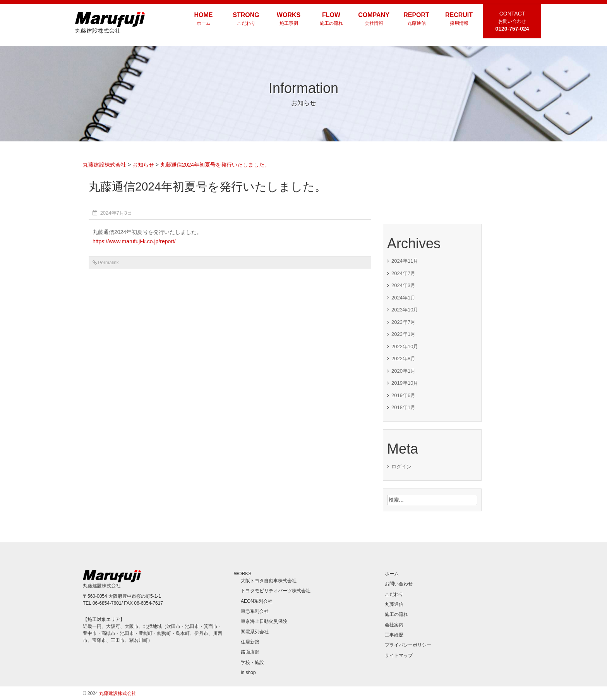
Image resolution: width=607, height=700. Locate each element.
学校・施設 (252, 662)
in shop (248, 672)
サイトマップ (399, 655)
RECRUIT (459, 19)
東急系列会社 (255, 611)
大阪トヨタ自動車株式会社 (269, 581)
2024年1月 (403, 298)
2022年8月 (403, 359)
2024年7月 (403, 273)
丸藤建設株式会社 (118, 693)
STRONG (246, 19)
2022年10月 (405, 347)
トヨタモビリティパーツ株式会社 (276, 591)
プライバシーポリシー (408, 645)
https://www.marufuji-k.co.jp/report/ (134, 241)
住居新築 (250, 642)
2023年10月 (405, 310)
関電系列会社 (255, 632)
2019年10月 (405, 383)
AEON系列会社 (257, 601)
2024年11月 (405, 261)
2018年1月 (403, 407)
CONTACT (512, 21)
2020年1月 (403, 371)
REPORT (417, 19)
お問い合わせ (399, 584)
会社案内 (394, 625)
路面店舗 (250, 652)
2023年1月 (403, 334)
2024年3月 (403, 285)
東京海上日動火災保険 (264, 621)
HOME (204, 19)
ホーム (392, 574)
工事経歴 (394, 635)
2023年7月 (403, 322)
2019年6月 (403, 395)
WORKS (289, 19)
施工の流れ (396, 614)
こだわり (394, 594)
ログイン (401, 467)
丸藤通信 (394, 604)
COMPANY (374, 19)
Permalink (108, 263)
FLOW (331, 19)
